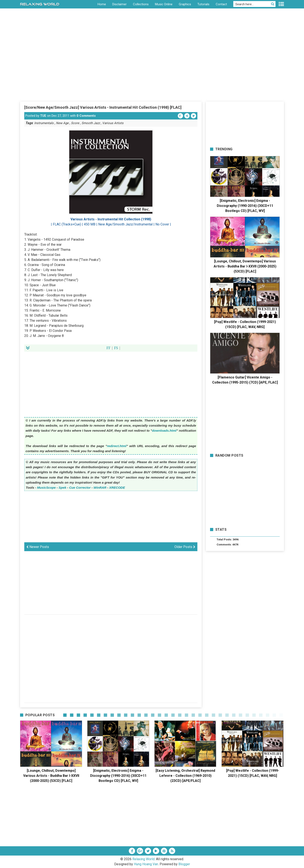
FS (116, 348)
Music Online (164, 4)
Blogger (184, 864)
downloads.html (164, 431)
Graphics (185, 4)
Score (75, 123)
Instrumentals (44, 123)
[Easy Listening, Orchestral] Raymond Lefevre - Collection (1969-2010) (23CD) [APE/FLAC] (185, 776)
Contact (221, 4)
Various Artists (113, 123)
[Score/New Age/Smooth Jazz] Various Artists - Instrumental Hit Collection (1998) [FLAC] (103, 107)
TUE (43, 116)
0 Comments (86, 116)
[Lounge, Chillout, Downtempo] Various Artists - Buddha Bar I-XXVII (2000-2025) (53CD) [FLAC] (245, 266)
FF (108, 348)
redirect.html (117, 446)
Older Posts (185, 547)
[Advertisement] (152, 69)
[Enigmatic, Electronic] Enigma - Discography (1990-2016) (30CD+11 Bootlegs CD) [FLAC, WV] (245, 206)
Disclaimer (119, 4)
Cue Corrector (80, 488)
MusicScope (46, 488)
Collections (141, 4)
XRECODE (117, 488)
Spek (62, 488)
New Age (62, 123)
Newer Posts (38, 547)
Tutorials (203, 4)
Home (102, 4)
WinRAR (100, 488)
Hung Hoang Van (146, 864)
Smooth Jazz (91, 123)
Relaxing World (143, 859)
